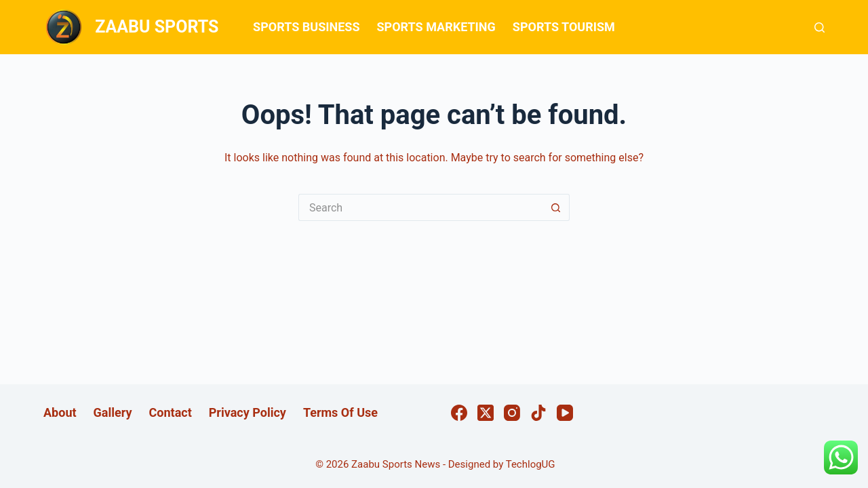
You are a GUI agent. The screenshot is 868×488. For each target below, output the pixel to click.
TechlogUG (531, 464)
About (60, 412)
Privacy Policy (248, 412)
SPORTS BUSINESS (306, 27)
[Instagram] (512, 413)
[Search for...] (420, 207)
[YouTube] (565, 413)
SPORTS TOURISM (564, 27)
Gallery (113, 412)
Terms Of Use (340, 412)
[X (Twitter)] (486, 413)
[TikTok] (538, 413)
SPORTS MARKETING (436, 27)
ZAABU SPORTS (157, 27)
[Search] (820, 27)
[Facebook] (459, 413)
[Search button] (556, 207)
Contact (171, 412)
